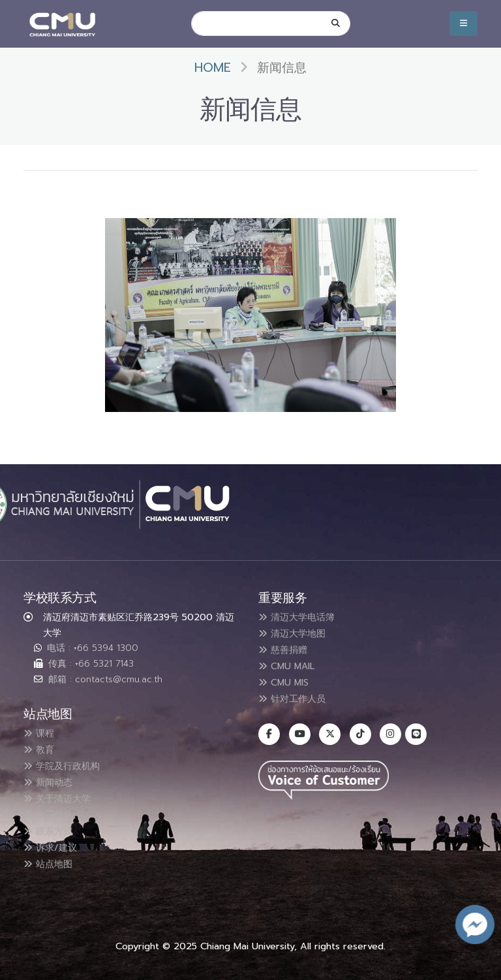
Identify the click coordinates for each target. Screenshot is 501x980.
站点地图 (52, 859)
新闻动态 (52, 780)
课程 (41, 733)
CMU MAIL (291, 664)
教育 (41, 749)
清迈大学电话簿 (302, 617)
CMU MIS (287, 680)
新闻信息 (282, 68)
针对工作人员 (297, 695)
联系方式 (52, 827)
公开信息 (52, 812)
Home (213, 68)
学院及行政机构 (67, 765)
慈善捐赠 (286, 648)
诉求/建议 (54, 843)
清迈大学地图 (297, 633)
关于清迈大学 (62, 796)
